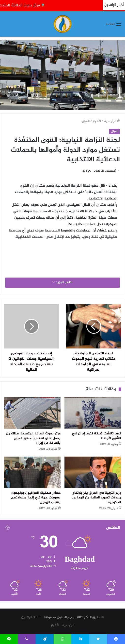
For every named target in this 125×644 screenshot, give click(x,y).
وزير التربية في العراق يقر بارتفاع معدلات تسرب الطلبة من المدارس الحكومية (97, 498)
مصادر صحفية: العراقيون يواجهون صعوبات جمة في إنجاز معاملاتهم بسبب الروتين (36, 498)
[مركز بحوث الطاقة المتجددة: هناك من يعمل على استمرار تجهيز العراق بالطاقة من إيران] (32, 413)
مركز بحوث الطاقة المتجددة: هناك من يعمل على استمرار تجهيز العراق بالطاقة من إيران (33, 438)
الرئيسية (112, 121)
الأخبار (97, 121)
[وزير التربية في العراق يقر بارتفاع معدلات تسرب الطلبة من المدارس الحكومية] (93, 473)
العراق (86, 121)
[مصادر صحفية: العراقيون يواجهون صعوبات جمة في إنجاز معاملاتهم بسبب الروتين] (32, 473)
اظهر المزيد (62, 282)
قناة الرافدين (30, 617)
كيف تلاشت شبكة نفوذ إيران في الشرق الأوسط (96, 436)
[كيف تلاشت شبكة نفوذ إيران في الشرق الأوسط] (93, 413)
